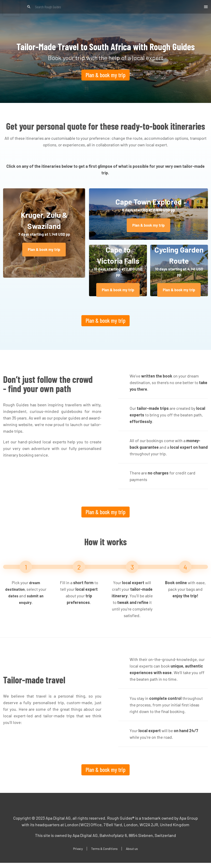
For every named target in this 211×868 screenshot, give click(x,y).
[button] (206, 7)
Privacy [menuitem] (78, 854)
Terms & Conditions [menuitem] (104, 854)
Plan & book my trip (106, 75)
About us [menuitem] (132, 854)
